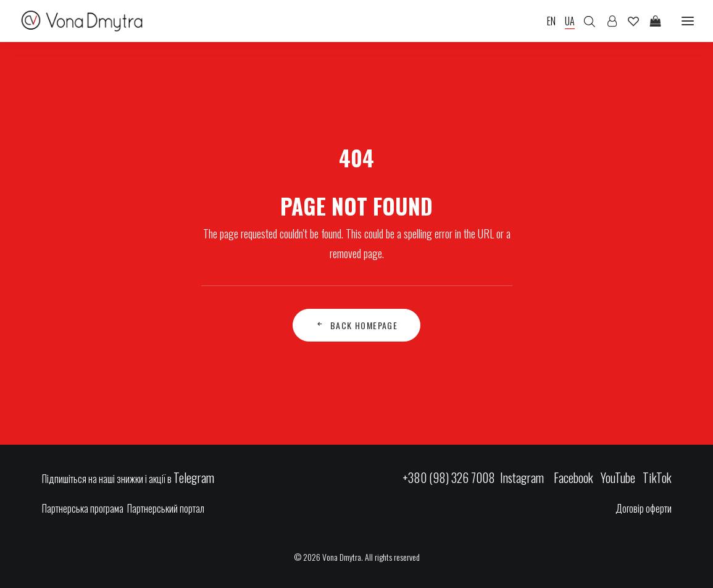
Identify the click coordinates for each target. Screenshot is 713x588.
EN (551, 21)
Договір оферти (644, 508)
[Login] (607, 21)
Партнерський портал (166, 508)
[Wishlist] (628, 21)
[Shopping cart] (650, 21)
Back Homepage (357, 325)
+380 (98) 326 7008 (449, 477)
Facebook (573, 477)
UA (570, 21)
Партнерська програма (83, 508)
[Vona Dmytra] (82, 21)
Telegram (194, 477)
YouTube (618, 477)
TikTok (657, 477)
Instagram (523, 477)
